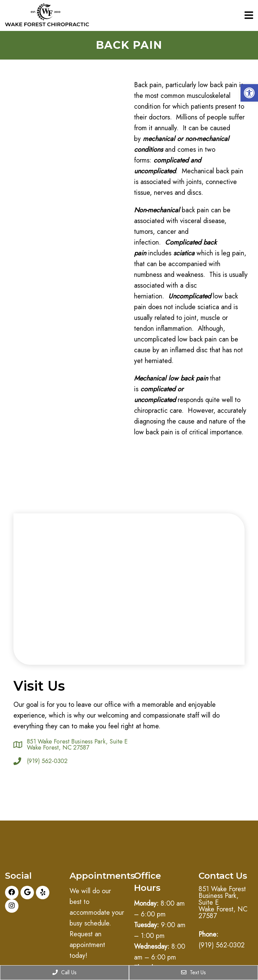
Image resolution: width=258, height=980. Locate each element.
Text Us (193, 972)
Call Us (64, 972)
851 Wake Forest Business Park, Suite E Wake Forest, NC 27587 (77, 745)
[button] (249, 93)
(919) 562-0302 (47, 761)
